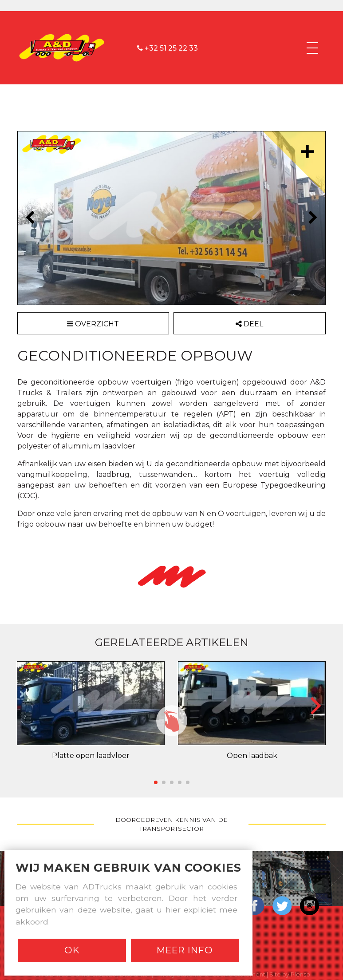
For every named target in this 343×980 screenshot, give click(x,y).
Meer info (185, 950)
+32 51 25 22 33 (168, 48)
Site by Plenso (290, 974)
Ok (72, 950)
